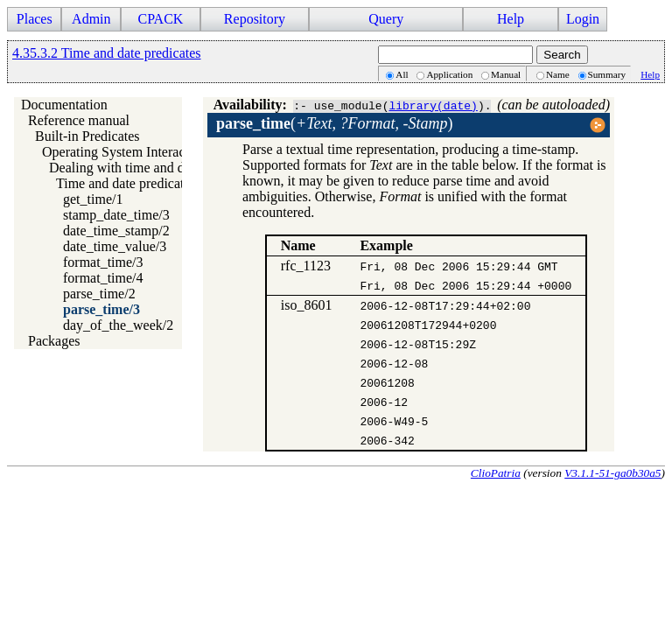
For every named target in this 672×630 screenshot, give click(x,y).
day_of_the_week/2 (118, 325)
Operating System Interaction (124, 152)
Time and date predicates (126, 183)
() (334, 123)
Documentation (64, 105)
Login (583, 19)
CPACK (160, 19)
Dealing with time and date (125, 168)
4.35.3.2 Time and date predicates (107, 53)
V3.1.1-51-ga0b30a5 (612, 473)
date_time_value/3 (115, 246)
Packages (54, 341)
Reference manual (79, 120)
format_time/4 (103, 278)
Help (511, 19)
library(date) (433, 105)
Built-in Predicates (87, 136)
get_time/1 (93, 199)
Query (386, 19)
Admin (91, 19)
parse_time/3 (101, 309)
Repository (255, 19)
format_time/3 (103, 262)
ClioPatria (496, 473)
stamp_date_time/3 (116, 215)
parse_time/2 (99, 294)
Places (35, 19)
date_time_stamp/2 (116, 231)
